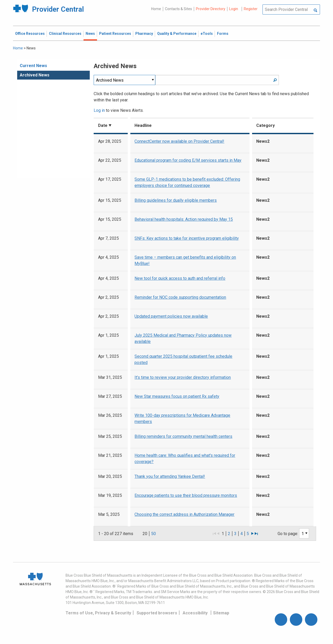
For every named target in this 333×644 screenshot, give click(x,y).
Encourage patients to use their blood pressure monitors (186, 495)
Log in (99, 110)
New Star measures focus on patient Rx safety (177, 396)
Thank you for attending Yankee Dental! (170, 476)
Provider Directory (211, 9)
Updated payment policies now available (171, 316)
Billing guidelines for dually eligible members (176, 200)
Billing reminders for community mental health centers (183, 436)
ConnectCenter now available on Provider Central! (179, 141)
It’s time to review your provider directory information (183, 377)
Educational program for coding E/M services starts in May (188, 160)
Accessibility (195, 613)
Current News (33, 66)
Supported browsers (157, 613)
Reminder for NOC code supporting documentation (180, 297)
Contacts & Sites (178, 9)
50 (153, 534)
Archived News (35, 75)
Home (156, 9)
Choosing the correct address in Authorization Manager (184, 514)
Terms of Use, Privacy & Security (98, 613)
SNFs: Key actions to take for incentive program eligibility (187, 238)
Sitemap (221, 613)
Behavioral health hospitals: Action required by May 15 (184, 219)
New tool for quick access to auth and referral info (180, 278)
